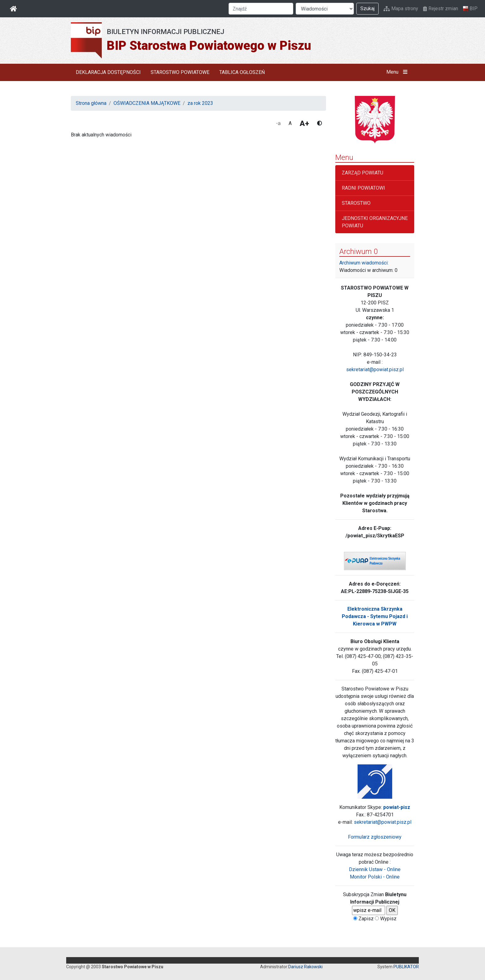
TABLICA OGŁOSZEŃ (242, 72)
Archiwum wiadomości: (364, 263)
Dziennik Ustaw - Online (375, 869)
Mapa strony (401, 9)
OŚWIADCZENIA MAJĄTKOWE (147, 103)
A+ (304, 123)
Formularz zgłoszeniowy (375, 837)
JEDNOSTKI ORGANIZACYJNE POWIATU (375, 222)
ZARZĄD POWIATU (363, 173)
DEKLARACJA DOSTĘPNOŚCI (108, 72)
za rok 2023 (200, 103)
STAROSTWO (356, 203)
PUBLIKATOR (406, 967)
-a (278, 123)
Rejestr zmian (441, 9)
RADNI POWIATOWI (363, 188)
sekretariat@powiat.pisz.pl (375, 370)
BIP (470, 9)
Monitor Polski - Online (375, 877)
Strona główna (91, 103)
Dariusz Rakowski (305, 967)
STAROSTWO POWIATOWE (180, 72)
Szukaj (367, 9)
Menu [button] (398, 72)
